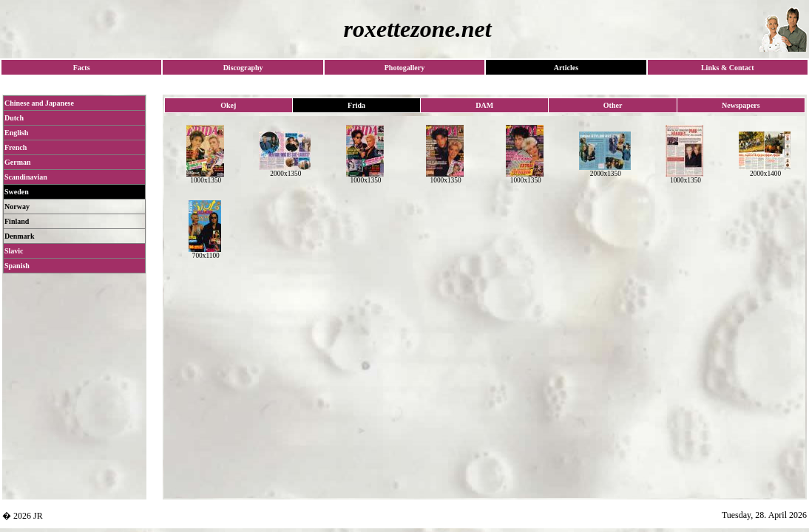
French (16, 147)
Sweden (17, 192)
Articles (566, 68)
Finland (17, 221)
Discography (243, 68)
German (18, 162)
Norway (17, 207)
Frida (356, 105)
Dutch (14, 118)
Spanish (17, 266)
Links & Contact (728, 68)
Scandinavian (26, 177)
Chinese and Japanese (39, 103)
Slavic (14, 251)
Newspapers (741, 105)
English (16, 133)
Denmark (20, 236)
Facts (82, 68)
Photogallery (404, 68)
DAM (484, 105)
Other (613, 105)
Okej (228, 105)
